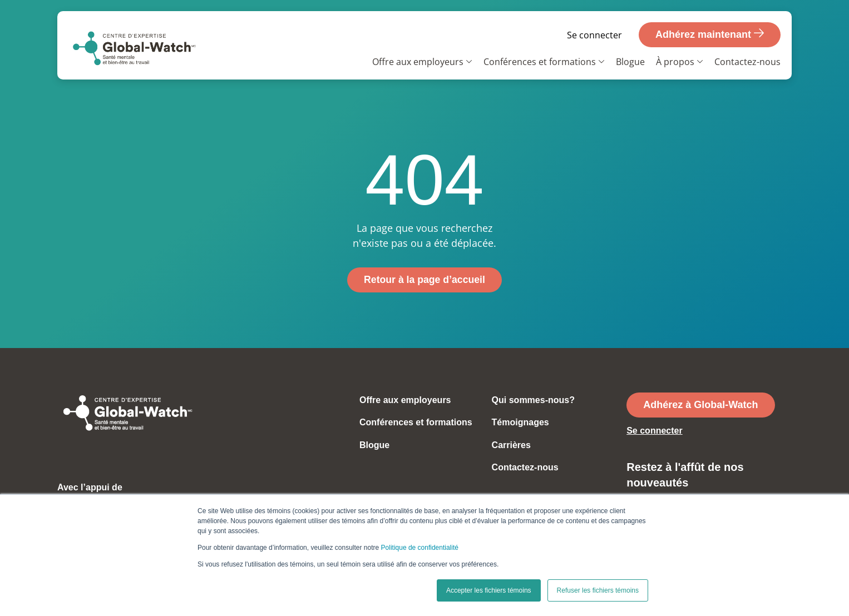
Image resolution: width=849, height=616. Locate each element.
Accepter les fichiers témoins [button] (489, 590)
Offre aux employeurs (418, 62)
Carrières (511, 445)
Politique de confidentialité (420, 548)
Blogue (630, 62)
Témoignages (520, 423)
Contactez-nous (747, 62)
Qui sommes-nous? (533, 400)
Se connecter (594, 35)
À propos (675, 62)
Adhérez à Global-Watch (700, 405)
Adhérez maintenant (710, 34)
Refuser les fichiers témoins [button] (598, 590)
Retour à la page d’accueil (424, 280)
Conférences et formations (540, 62)
